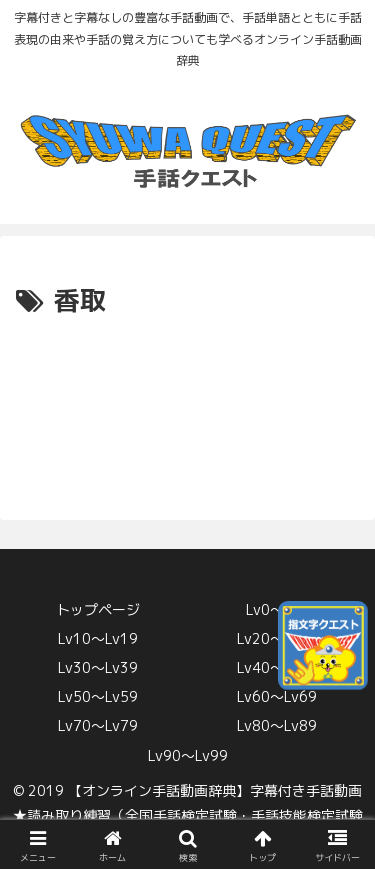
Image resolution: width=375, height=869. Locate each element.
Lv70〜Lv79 (98, 725)
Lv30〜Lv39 (98, 667)
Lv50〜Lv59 (98, 696)
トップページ (98, 609)
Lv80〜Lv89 (277, 725)
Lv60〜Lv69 (277, 696)
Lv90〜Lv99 (188, 755)
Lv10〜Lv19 (98, 638)
